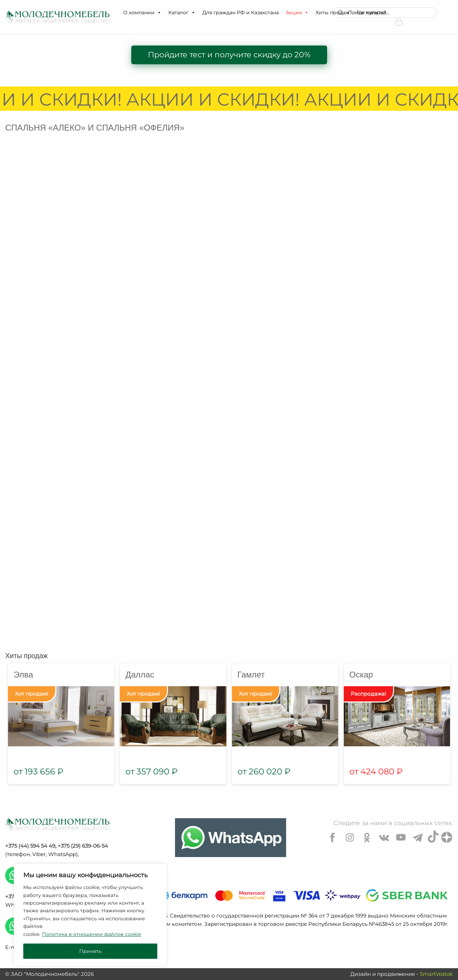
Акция (297, 13)
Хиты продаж (26, 656)
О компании (142, 13)
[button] (159, 13)
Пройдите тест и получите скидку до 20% (229, 55)
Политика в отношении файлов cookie (91, 934)
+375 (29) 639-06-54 (83, 846)
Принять (90, 951)
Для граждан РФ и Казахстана (241, 13)
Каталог (182, 13)
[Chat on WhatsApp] (231, 838)
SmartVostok (436, 974)
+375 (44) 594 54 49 (30, 846)
